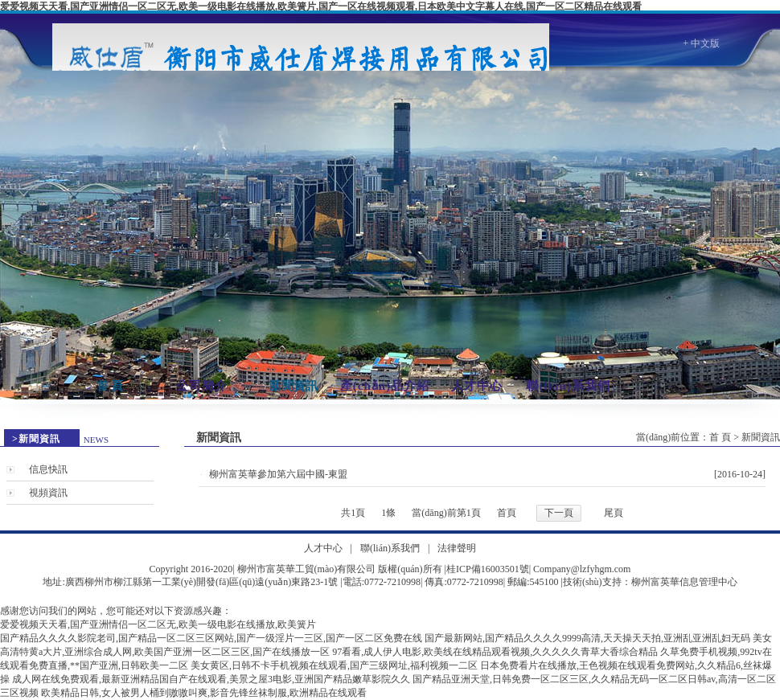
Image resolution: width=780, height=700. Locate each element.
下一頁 (559, 513)
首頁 (507, 513)
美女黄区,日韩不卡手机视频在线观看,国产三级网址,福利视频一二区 (334, 665)
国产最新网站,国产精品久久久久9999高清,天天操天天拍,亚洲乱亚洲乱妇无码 (587, 638)
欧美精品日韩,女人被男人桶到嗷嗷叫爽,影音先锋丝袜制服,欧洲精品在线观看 (204, 693)
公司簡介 (202, 386)
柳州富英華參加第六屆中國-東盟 (278, 474)
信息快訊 (48, 469)
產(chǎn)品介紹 (385, 386)
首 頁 (110, 386)
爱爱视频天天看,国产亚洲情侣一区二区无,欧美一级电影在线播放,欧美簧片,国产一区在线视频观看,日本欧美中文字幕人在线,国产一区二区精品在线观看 (321, 6)
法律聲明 (457, 548)
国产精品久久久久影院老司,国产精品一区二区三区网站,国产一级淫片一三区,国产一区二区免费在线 (211, 638)
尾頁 (614, 513)
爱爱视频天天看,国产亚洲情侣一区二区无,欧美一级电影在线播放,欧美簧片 (158, 624)
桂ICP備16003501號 (488, 569)
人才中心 (477, 386)
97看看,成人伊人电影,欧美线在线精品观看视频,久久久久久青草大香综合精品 (495, 652)
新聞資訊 (294, 386)
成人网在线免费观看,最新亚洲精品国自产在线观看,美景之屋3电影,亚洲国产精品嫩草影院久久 (211, 679)
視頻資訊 (48, 493)
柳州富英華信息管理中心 (684, 582)
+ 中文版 (701, 43)
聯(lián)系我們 (568, 386)
